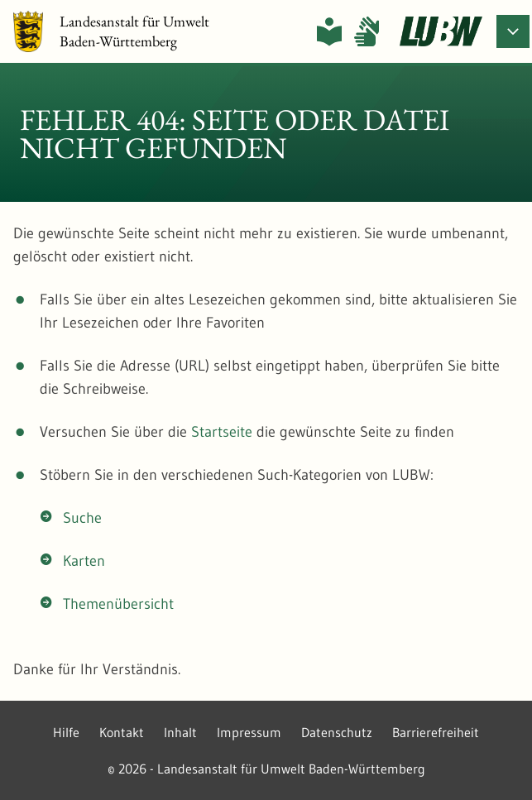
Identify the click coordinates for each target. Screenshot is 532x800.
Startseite (222, 432)
